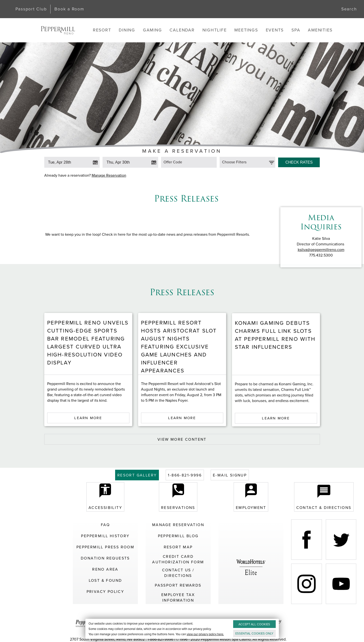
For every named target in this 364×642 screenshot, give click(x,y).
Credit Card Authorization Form (178, 559)
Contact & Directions (324, 497)
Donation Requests (105, 558)
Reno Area (105, 569)
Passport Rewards (178, 585)
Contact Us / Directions (178, 573)
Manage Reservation (109, 175)
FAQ (105, 525)
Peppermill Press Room (105, 547)
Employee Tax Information (178, 597)
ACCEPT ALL (254, 624)
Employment (251, 497)
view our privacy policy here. (205, 634)
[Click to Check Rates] (299, 161)
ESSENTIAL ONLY (254, 633)
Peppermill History (105, 536)
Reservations (178, 497)
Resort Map (178, 547)
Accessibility (105, 497)
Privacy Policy (105, 592)
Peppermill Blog (178, 536)
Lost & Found (105, 580)
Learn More (88, 433)
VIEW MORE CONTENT (182, 439)
